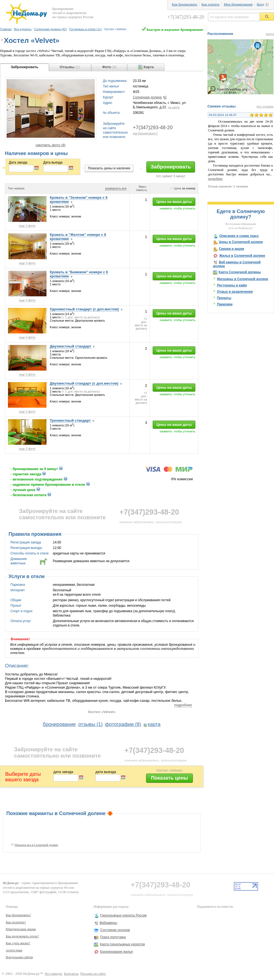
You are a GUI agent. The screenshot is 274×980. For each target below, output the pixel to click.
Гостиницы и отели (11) (85, 29)
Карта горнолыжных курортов (122, 944)
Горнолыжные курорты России (123, 915)
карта (154, 724)
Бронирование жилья (117, 952)
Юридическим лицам (21, 929)
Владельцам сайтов (19, 957)
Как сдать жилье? (18, 943)
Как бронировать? (18, 915)
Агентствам (14, 950)
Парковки (225, 304)
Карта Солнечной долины (240, 272)
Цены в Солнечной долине (241, 242)
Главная (6, 29)
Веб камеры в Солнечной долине (237, 264)
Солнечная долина (147, 97)
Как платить (210, 4)
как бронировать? (145, 133)
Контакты (71, 974)
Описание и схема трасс (239, 236)
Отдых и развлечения (235, 292)
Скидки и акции (231, 249)
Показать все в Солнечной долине (36, 845)
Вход (260, 4)
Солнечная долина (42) (50, 29)
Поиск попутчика (113, 937)
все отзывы (265, 106)
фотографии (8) (123, 724)
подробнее (183, 705)
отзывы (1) (91, 724)
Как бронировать (185, 4)
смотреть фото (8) (51, 145)
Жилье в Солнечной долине (242, 256)
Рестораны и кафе (232, 285)
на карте (174, 107)
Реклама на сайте (93, 974)
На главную (54, 974)
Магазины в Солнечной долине (243, 279)
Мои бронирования (238, 4)
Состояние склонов (115, 930)
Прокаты (224, 298)
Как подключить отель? (22, 936)
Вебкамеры (108, 923)
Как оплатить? (16, 922)
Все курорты (23, 29)
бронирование (59, 724)
